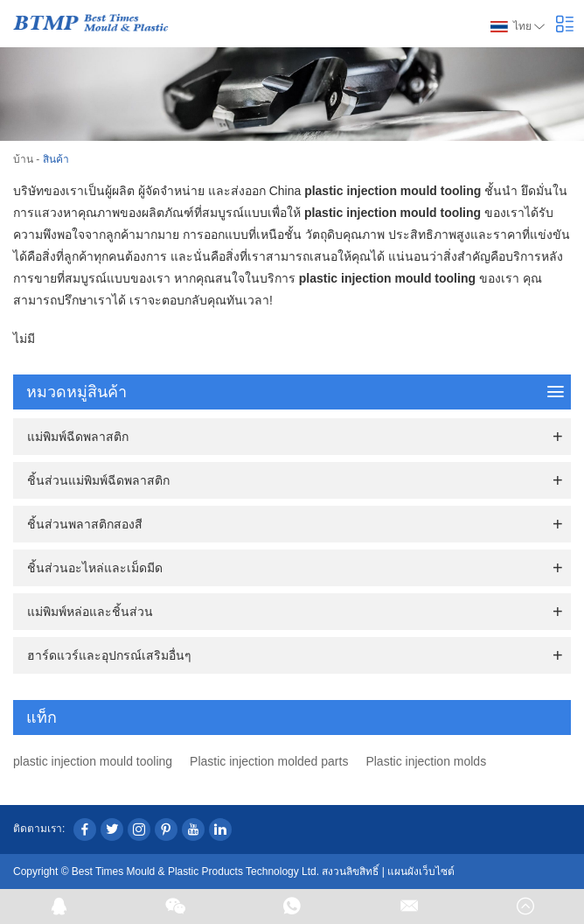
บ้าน (23, 159)
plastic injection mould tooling (93, 761)
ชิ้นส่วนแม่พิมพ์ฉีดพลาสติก (98, 480)
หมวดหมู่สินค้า (295, 392)
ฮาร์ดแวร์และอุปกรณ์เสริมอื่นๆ (109, 655)
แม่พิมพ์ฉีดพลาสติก (78, 437)
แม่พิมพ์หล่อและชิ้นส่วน (90, 612)
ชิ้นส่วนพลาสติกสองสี (85, 524)
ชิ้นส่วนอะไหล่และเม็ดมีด (95, 568)
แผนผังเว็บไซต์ (421, 871)
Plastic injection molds (426, 761)
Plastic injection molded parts (269, 761)
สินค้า (56, 159)
